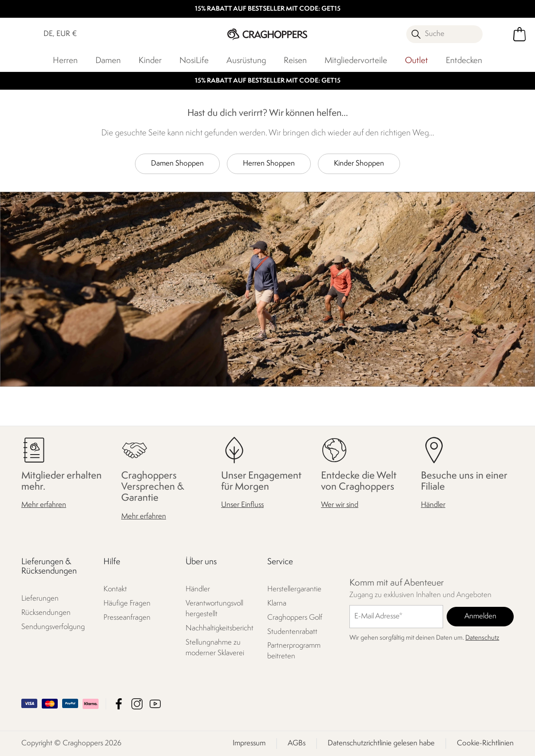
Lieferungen (40, 599)
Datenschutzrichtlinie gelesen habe (381, 743)
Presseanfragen (127, 618)
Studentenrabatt (292, 632)
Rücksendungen (46, 613)
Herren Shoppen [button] (269, 164)
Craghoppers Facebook (119, 704)
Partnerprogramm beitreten (294, 651)
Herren (65, 61)
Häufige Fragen (127, 604)
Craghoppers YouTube (155, 704)
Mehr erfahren (44, 505)
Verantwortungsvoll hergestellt (214, 609)
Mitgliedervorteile (356, 61)
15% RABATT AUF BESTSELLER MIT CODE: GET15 (268, 9)
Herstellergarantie (294, 589)
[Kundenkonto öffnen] (500, 34)
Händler (433, 505)
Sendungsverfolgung (53, 627)
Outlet (416, 61)
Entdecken (464, 61)
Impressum (249, 743)
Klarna (277, 604)
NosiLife (194, 61)
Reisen (295, 61)
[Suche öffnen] (445, 34)
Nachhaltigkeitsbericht (220, 628)
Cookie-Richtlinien (485, 743)
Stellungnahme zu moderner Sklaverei (215, 648)
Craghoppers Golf (295, 618)
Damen (108, 61)
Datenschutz (482, 638)
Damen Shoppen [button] (177, 164)
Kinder (150, 61)
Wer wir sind (340, 505)
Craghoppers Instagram (137, 704)
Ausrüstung (246, 61)
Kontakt (115, 589)
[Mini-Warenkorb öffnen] (519, 34)
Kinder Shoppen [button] (359, 164)
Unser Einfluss (242, 505)
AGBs (297, 743)
